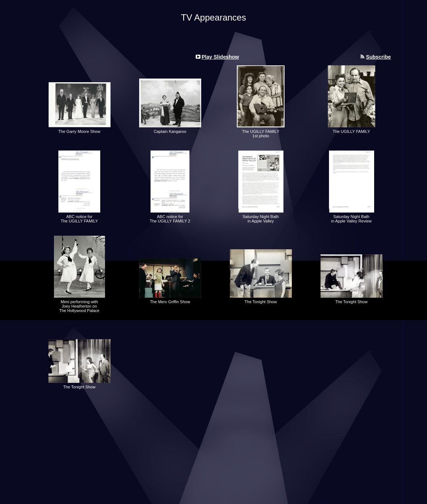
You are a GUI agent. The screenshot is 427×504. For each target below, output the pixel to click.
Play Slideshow (220, 57)
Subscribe (379, 57)
